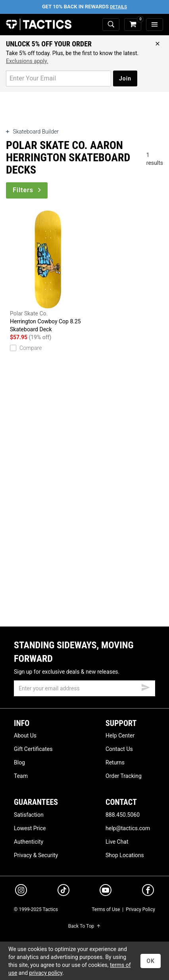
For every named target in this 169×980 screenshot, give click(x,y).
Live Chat (117, 842)
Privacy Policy (140, 909)
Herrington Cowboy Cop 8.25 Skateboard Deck (47, 271)
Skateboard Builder (32, 132)
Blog (19, 762)
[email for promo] (59, 78)
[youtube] (106, 892)
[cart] (133, 25)
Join (125, 78)
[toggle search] (111, 25)
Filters (28, 190)
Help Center (120, 735)
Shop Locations (125, 855)
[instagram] (21, 891)
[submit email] (146, 686)
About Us (25, 735)
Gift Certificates (33, 749)
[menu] (155, 25)
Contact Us (119, 749)
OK (151, 961)
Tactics (39, 25)
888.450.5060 (123, 815)
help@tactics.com (128, 828)
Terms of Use (106, 909)
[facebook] (148, 892)
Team (21, 776)
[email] (84, 688)
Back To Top (84, 926)
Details (118, 7)
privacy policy (46, 973)
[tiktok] (63, 891)
